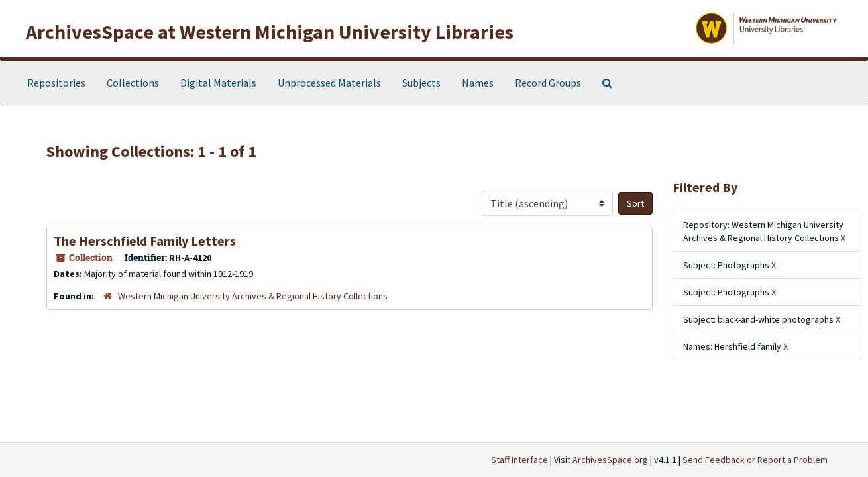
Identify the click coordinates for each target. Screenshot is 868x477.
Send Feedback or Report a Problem (755, 460)
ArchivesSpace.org (610, 460)
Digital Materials (218, 83)
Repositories (56, 83)
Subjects (421, 83)
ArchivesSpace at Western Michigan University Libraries (270, 32)
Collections (133, 83)
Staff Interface (519, 460)
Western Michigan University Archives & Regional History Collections (253, 296)
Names (478, 83)
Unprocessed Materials (329, 83)
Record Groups (548, 83)
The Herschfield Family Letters (145, 241)
